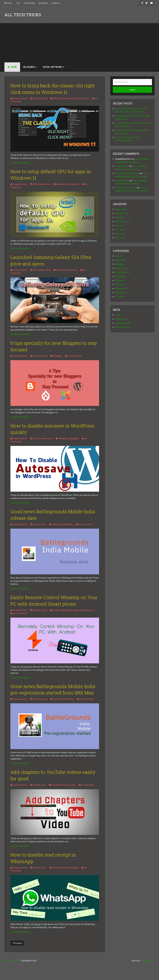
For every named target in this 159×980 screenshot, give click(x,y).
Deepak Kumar (20, 99)
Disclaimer (43, 3)
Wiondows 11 (82, 99)
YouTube (71, 800)
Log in (118, 315)
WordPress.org (122, 327)
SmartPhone (62, 273)
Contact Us (56, 3)
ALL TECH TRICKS (23, 15)
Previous (17, 959)
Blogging (29, 67)
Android (73, 273)
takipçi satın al (122, 166)
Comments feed (123, 323)
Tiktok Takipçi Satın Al (126, 188)
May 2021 (120, 230)
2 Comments (88, 800)
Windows (58, 99)
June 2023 (120, 217)
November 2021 (123, 221)
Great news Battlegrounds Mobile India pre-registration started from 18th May (50, 700)
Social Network (52, 67)
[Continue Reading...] (20, 163)
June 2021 (120, 225)
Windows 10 (69, 99)
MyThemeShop (147, 976)
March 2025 (121, 209)
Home (8, 3)
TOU (18, 3)
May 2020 (120, 238)
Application (67, 616)
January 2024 (122, 213)
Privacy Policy (29, 3)
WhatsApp (73, 883)
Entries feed (121, 319)
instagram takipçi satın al (127, 173)
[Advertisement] (79, 43)
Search (132, 90)
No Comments (75, 359)
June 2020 (120, 234)
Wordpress (64, 443)
